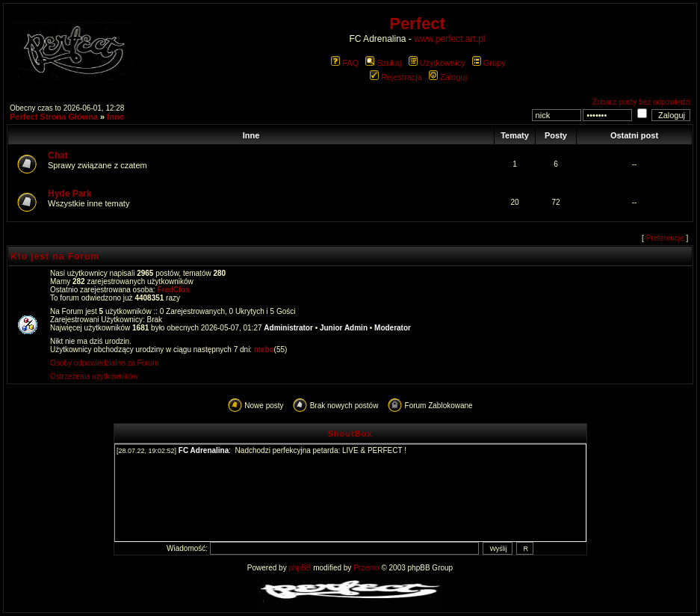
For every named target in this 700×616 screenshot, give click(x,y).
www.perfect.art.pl (449, 39)
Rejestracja (396, 77)
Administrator (288, 328)
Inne (115, 117)
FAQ (345, 63)
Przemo (366, 568)
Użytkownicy (437, 63)
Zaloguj (448, 77)
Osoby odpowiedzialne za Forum (105, 363)
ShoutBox (350, 434)
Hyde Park (70, 194)
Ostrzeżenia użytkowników (94, 376)
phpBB (300, 568)
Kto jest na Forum (55, 256)
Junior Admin (344, 328)
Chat (58, 155)
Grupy (489, 63)
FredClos (173, 290)
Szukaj (383, 63)
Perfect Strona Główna (54, 117)
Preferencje (665, 238)
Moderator (393, 328)
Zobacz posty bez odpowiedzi (641, 102)
